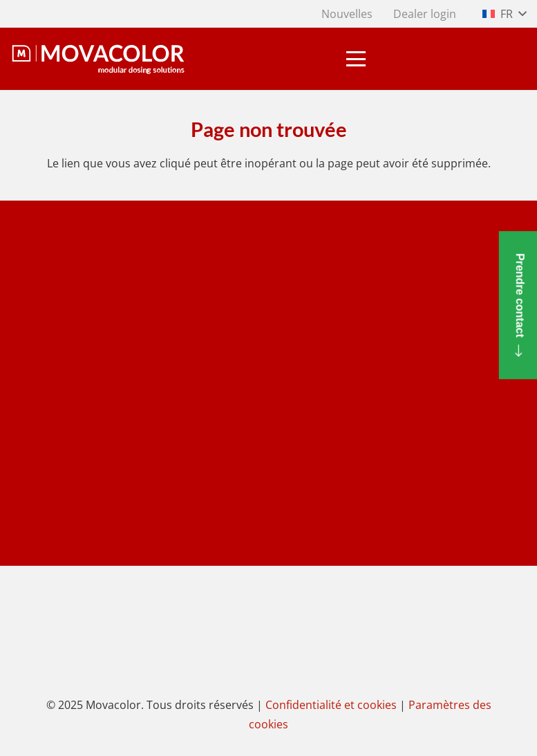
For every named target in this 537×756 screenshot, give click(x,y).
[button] (504, 14)
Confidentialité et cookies (331, 705)
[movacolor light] (98, 59)
